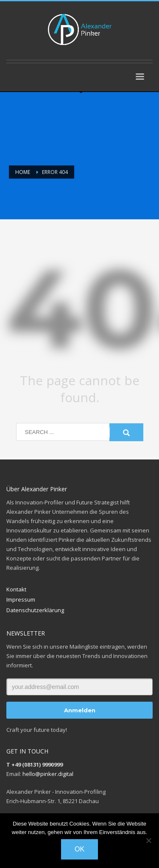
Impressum (21, 599)
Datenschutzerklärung (35, 610)
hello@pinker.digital (48, 774)
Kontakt (16, 589)
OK (79, 849)
